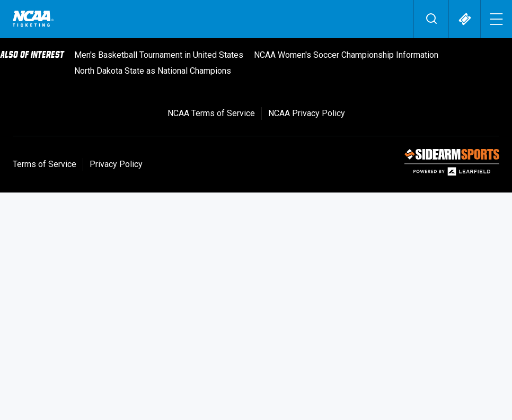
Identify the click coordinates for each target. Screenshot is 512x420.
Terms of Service (45, 164)
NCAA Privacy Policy (307, 113)
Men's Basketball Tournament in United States (159, 55)
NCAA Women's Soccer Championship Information (346, 55)
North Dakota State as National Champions (153, 71)
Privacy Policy (116, 164)
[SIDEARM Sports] (452, 173)
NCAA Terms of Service (211, 113)
